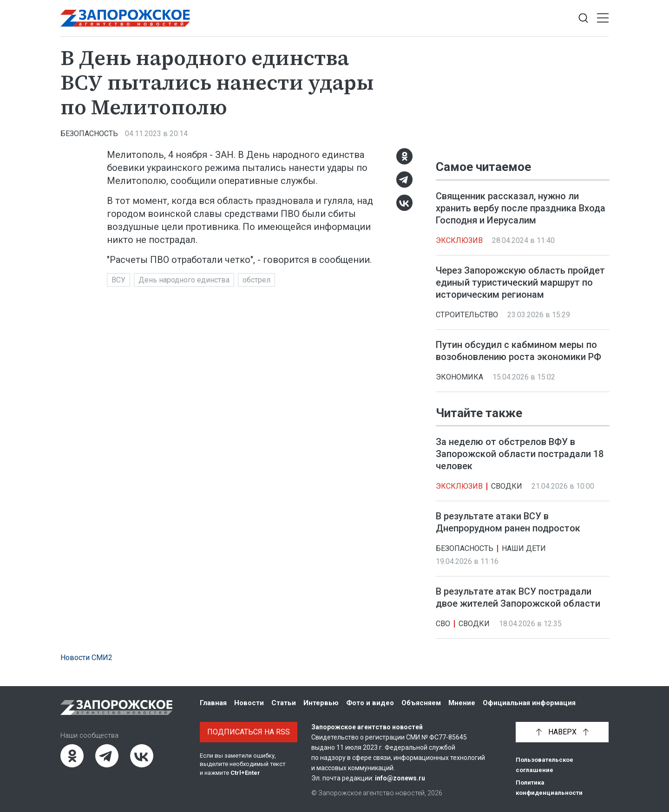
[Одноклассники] (404, 156)
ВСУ (118, 280)
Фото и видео (370, 703)
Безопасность (89, 134)
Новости (249, 703)
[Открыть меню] (603, 18)
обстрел (256, 280)
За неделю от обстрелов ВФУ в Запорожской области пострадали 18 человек (520, 454)
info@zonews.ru (400, 778)
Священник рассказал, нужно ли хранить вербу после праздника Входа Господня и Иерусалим (521, 208)
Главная (213, 703)
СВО (443, 624)
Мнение (462, 703)
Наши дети (524, 548)
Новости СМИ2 (86, 658)
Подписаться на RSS (249, 732)
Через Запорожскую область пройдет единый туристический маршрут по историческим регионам (520, 282)
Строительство (467, 315)
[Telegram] (404, 180)
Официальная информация (529, 703)
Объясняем (421, 703)
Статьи (284, 703)
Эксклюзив (459, 240)
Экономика (459, 377)
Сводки (507, 486)
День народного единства (184, 280)
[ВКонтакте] (404, 203)
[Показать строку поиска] (583, 18)
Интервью (321, 703)
